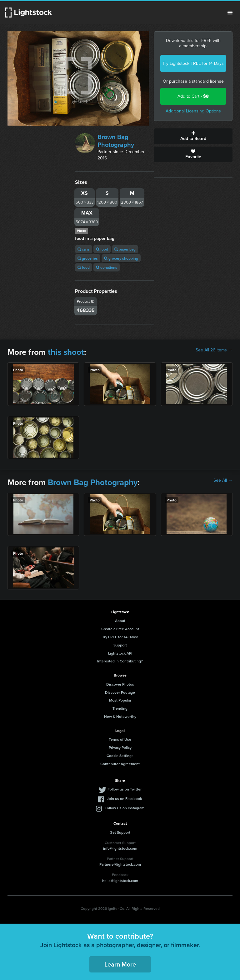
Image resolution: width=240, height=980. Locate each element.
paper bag (125, 249)
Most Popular (120, 700)
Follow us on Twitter (125, 789)
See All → (223, 480)
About (120, 621)
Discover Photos (120, 684)
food (102, 249)
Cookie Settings (120, 756)
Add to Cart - (193, 96)
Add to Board (193, 136)
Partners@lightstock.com (120, 864)
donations (107, 267)
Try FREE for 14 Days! (120, 637)
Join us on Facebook (124, 799)
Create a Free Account (120, 629)
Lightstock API (120, 653)
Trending (120, 708)
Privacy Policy (120, 747)
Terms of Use (120, 739)
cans (84, 249)
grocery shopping (121, 258)
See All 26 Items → (214, 350)
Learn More (120, 964)
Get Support (120, 832)
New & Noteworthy (120, 716)
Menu (230, 13)
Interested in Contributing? (120, 661)
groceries (88, 258)
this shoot (66, 352)
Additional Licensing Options (193, 111)
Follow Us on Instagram (125, 808)
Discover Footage (120, 692)
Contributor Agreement (120, 764)
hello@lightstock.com (120, 881)
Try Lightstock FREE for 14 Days (193, 63)
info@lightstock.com (120, 848)
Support (120, 645)
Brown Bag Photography (116, 141)
